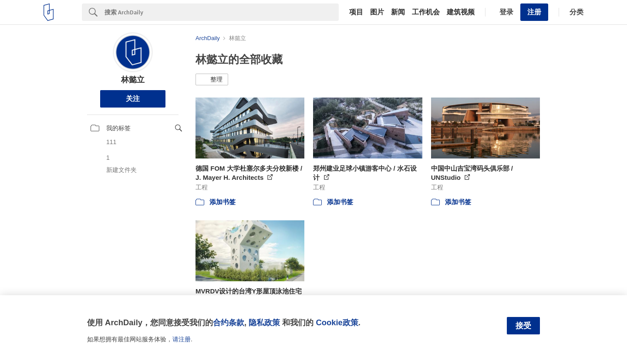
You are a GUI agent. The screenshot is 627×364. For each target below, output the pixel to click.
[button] (212, 80)
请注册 (182, 339)
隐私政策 (264, 322)
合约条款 (229, 322)
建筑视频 (461, 12)
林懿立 (133, 80)
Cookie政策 (337, 322)
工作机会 (426, 12)
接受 (523, 326)
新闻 (398, 12)
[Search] (222, 12)
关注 (133, 99)
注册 (534, 12)
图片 (377, 12)
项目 (356, 12)
